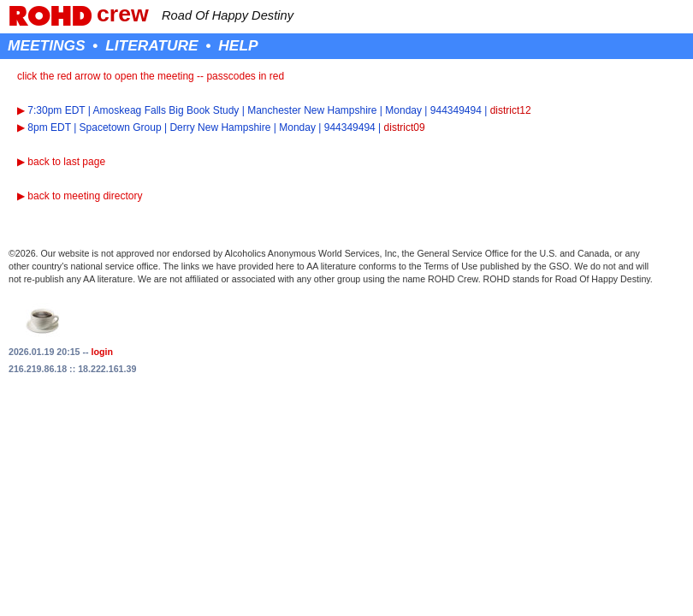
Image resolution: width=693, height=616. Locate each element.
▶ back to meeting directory (80, 196)
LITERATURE (151, 45)
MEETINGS (47, 45)
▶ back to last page (61, 162)
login (102, 352)
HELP (238, 45)
